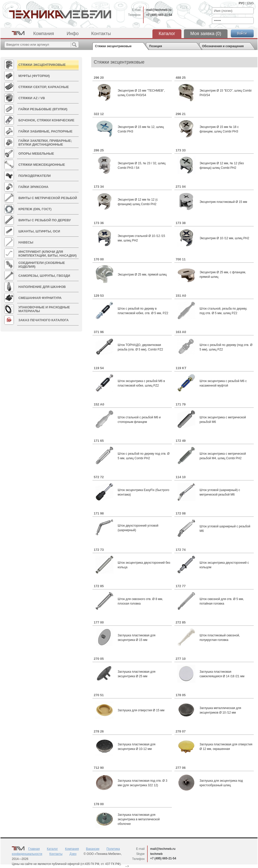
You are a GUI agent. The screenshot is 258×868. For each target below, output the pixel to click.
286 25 (99, 150)
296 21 (181, 114)
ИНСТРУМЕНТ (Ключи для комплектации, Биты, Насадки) (47, 254)
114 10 (181, 477)
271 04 (181, 187)
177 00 (99, 622)
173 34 (99, 187)
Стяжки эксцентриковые (42, 65)
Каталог (167, 34)
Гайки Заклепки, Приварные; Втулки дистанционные (45, 143)
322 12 (99, 114)
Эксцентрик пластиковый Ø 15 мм (223, 202)
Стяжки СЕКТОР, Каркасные (44, 87)
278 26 (99, 731)
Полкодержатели (35, 176)
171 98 (99, 513)
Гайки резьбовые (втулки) (43, 109)
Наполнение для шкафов (42, 287)
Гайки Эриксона (33, 187)
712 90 (99, 768)
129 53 (99, 296)
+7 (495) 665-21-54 (159, 15)
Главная (34, 849)
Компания (44, 34)
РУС (242, 3)
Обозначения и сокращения (223, 46)
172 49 (181, 441)
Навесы (26, 242)
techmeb (156, 854)
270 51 (99, 695)
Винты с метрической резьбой (48, 198)
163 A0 (181, 332)
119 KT (181, 368)
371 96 (99, 332)
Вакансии (93, 849)
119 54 (99, 368)
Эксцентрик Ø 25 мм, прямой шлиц (142, 275)
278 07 (181, 731)
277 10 (181, 659)
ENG (250, 3)
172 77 (181, 586)
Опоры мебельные (36, 154)
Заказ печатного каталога (43, 320)
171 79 (181, 404)
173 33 (181, 150)
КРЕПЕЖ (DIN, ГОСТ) (35, 209)
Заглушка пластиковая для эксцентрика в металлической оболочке (139, 819)
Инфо (73, 34)
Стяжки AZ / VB (32, 98)
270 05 (99, 659)
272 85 (181, 622)
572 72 (99, 477)
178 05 (181, 695)
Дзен (73, 854)
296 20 (99, 78)
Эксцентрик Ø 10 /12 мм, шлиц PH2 (224, 238)
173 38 (181, 223)
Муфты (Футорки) (34, 76)
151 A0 (181, 296)
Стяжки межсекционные (42, 165)
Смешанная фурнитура (40, 298)
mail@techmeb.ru (159, 10)
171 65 (99, 441)
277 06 (181, 768)
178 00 (99, 804)
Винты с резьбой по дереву (45, 220)
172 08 (181, 513)
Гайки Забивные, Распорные (45, 131)
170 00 (99, 259)
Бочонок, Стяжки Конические (46, 120)
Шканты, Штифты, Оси (39, 231)
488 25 (181, 78)
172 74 (181, 550)
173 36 (99, 223)
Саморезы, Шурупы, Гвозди (44, 276)
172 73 (99, 550)
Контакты (101, 34)
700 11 (181, 259)
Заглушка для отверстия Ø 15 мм (141, 710)
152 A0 (99, 404)
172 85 (99, 586)
